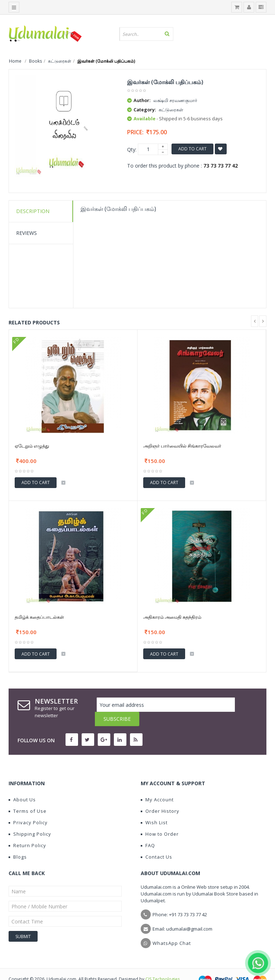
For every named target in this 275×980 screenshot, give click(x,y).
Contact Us (156, 843)
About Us (22, 785)
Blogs (18, 843)
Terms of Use (28, 797)
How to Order (160, 820)
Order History (160, 797)
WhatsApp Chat (172, 929)
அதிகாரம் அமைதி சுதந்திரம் (172, 617)
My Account (157, 785)
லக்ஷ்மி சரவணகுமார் (175, 100)
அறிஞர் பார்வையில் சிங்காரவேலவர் (182, 446)
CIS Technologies (163, 965)
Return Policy (27, 831)
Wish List (154, 808)
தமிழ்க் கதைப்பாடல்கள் (39, 617)
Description (33, 211)
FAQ (148, 831)
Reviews (26, 233)
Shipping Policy (30, 820)
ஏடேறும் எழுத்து (32, 446)
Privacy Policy (28, 808)
